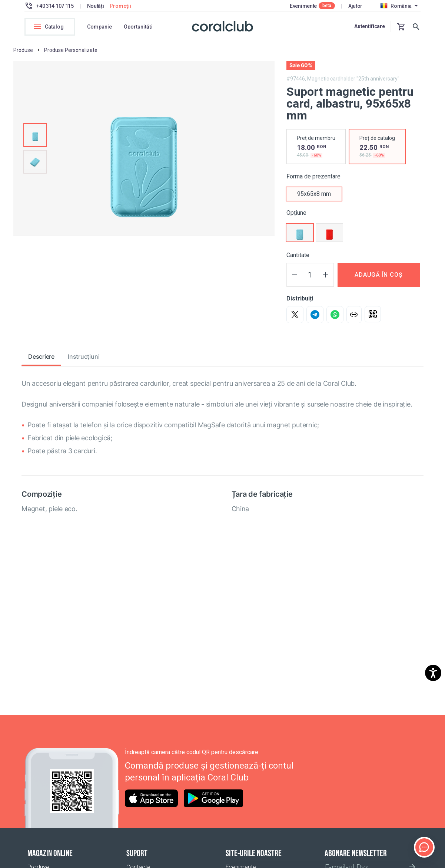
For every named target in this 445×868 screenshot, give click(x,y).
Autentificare (369, 26)
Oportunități (138, 27)
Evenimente (303, 6)
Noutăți (96, 6)
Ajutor (355, 6)
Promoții (121, 6)
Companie (99, 27)
